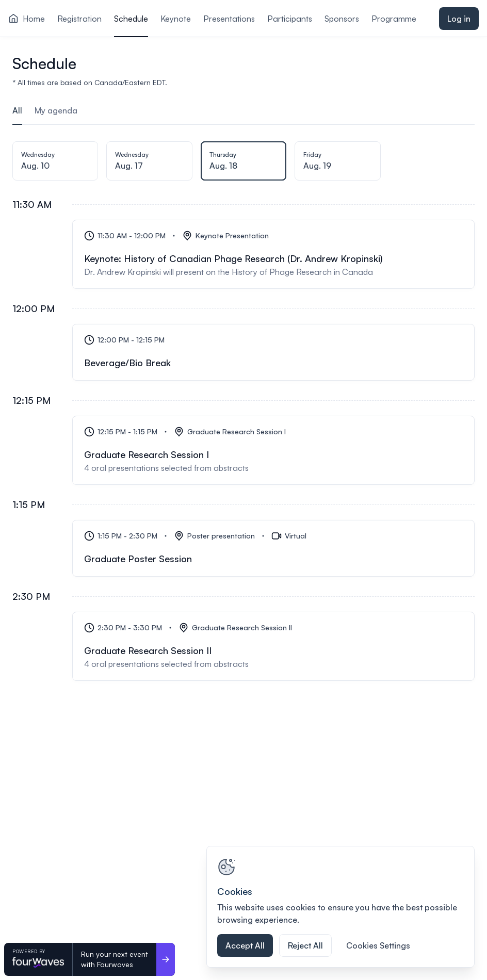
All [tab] (17, 110)
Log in (459, 19)
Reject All (305, 945)
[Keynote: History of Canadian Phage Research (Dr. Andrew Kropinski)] (273, 254)
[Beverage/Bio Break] (273, 352)
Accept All (245, 945)
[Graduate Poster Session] (273, 548)
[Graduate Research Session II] (273, 646)
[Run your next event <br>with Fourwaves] (166, 959)
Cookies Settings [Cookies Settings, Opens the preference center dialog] (378, 945)
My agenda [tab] (56, 110)
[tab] (55, 164)
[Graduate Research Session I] (273, 450)
